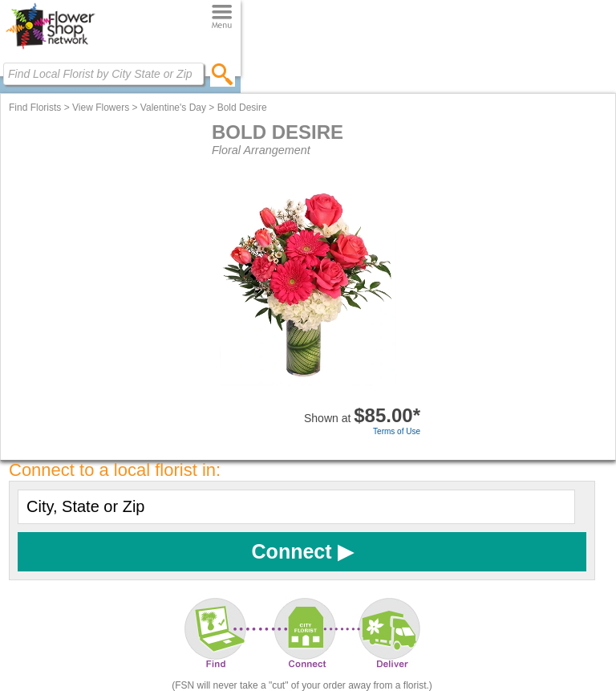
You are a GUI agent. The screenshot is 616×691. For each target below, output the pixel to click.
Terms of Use (397, 431)
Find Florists (35, 108)
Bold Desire (242, 108)
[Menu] (222, 17)
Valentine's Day (173, 108)
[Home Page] (50, 49)
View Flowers (101, 108)
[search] (223, 74)
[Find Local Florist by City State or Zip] (103, 74)
